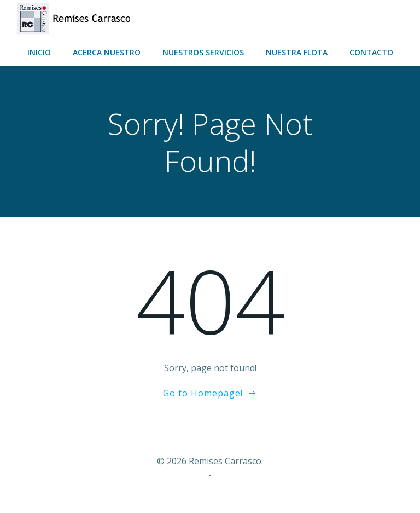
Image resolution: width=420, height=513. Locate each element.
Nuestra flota (297, 52)
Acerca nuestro (107, 52)
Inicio (39, 52)
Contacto (371, 52)
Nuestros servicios (203, 52)
